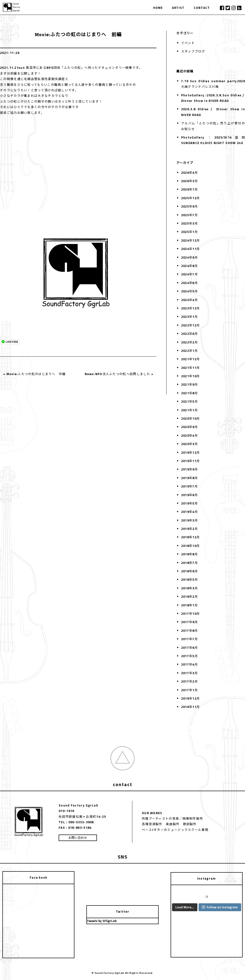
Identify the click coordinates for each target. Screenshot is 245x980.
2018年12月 (190, 537)
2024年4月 (189, 300)
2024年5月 (189, 291)
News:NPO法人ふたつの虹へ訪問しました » (119, 374)
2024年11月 (190, 249)
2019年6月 (189, 495)
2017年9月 (189, 622)
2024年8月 (189, 266)
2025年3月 (189, 223)
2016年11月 (190, 707)
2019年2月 (189, 529)
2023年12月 (190, 308)
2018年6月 (189, 571)
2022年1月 (189, 351)
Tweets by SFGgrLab (102, 921)
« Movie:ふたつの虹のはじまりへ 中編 (34, 374)
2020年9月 (189, 427)
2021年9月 (189, 384)
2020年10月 (190, 418)
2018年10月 (190, 546)
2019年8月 (189, 478)
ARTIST (178, 8)
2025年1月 (189, 232)
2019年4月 (189, 512)
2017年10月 (190, 614)
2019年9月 (189, 469)
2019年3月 (189, 520)
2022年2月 (189, 342)
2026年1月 (189, 189)
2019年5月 (189, 503)
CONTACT (202, 8)
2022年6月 (189, 334)
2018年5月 (189, 580)
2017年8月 (189, 631)
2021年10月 (190, 376)
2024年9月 (189, 257)
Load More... (185, 907)
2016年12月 (190, 698)
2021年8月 (189, 393)
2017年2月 (189, 681)
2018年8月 (189, 554)
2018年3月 (189, 588)
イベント (188, 43)
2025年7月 (189, 215)
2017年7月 (189, 639)
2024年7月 (189, 274)
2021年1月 (189, 410)
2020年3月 (189, 444)
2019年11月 (190, 461)
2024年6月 (189, 283)
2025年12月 (190, 198)
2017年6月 (189, 648)
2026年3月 (189, 181)
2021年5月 (189, 401)
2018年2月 (189, 597)
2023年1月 (189, 317)
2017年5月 (189, 656)
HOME (158, 8)
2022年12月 (190, 325)
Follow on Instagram (220, 907)
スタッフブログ (193, 51)
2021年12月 (190, 359)
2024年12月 (190, 240)
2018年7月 (189, 563)
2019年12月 (190, 452)
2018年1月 (189, 605)
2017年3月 (189, 673)
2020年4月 (189, 435)
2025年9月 (189, 206)
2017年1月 (189, 690)
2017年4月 (189, 664)
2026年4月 (189, 173)
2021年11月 (190, 368)
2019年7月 (189, 486)
